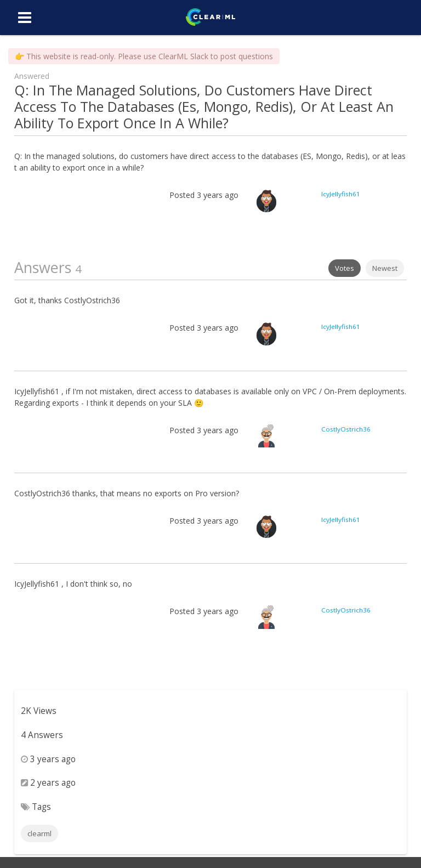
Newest (385, 268)
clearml (39, 833)
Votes (345, 268)
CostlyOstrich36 (346, 429)
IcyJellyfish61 (341, 194)
